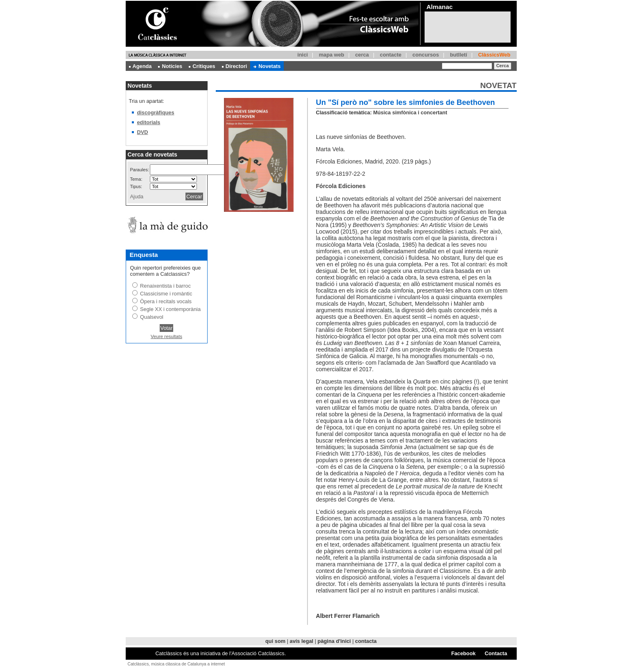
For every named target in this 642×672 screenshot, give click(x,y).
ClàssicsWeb (494, 55)
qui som (275, 641)
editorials (149, 122)
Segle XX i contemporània (170, 309)
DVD (143, 132)
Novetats (267, 66)
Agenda (140, 66)
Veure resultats (166, 336)
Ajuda (137, 196)
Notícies (170, 66)
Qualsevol (152, 317)
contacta (366, 641)
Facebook (463, 653)
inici (303, 55)
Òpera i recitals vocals (166, 301)
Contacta (496, 653)
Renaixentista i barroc (165, 286)
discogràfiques (156, 112)
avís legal (302, 641)
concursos (426, 55)
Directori (235, 66)
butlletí (459, 55)
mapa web (332, 55)
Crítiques (202, 66)
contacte (391, 55)
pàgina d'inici (334, 641)
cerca (362, 55)
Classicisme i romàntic (166, 294)
